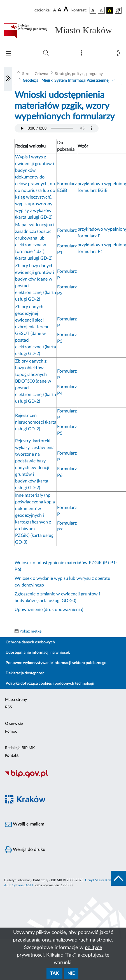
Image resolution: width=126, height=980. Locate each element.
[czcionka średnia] (60, 10)
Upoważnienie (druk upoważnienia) (49, 610)
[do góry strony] (118, 878)
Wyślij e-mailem (25, 824)
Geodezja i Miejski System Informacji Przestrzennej (66, 81)
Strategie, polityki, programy (79, 74)
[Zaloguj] (119, 54)
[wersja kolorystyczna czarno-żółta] (110, 10)
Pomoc (11, 732)
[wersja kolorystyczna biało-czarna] (101, 10)
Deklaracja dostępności (26, 673)
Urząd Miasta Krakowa (102, 880)
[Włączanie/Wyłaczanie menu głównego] (8, 54)
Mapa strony (16, 700)
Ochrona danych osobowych (30, 642)
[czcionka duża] (67, 9)
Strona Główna (35, 74)
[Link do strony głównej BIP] (63, 31)
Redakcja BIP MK (20, 748)
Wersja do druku (25, 850)
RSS (9, 707)
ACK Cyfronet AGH (18, 885)
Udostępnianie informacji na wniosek (38, 653)
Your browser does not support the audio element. (57, 128)
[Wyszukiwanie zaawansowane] (46, 53)
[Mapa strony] (83, 54)
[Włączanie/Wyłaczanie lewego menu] (8, 79)
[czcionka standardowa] (55, 10)
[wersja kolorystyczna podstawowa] (93, 10)
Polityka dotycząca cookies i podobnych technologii (50, 684)
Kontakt (12, 755)
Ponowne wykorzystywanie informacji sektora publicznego (56, 663)
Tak (54, 973)
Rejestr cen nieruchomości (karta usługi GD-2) (36, 422)
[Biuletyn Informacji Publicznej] (63, 777)
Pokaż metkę (31, 631)
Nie (71, 973)
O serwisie (14, 724)
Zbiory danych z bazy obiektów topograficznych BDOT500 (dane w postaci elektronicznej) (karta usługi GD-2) (36, 381)
